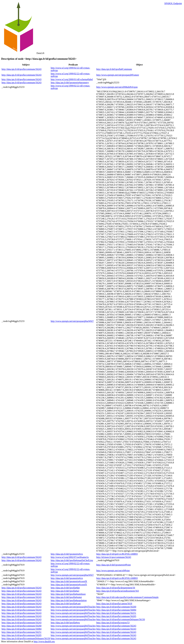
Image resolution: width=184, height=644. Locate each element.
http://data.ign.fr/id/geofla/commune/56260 (116, 607)
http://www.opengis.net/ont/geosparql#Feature (118, 75)
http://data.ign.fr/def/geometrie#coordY (69, 585)
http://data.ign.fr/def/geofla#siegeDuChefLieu (72, 560)
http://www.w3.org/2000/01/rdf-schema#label (72, 79)
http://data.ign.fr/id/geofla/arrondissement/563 (118, 591)
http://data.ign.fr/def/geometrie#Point (113, 565)
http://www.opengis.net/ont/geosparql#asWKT (72, 321)
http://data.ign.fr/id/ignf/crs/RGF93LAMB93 (117, 554)
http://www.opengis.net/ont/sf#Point (113, 571)
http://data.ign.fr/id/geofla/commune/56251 (116, 613)
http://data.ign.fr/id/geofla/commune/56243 (21, 69)
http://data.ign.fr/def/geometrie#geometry (70, 83)
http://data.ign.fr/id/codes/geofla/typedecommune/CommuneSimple (127, 597)
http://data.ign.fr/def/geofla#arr (65, 591)
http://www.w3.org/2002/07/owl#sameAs (70, 557)
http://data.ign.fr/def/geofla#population (69, 600)
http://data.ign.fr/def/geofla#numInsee (68, 594)
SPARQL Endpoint (173, 3)
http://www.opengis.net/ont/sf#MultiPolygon (117, 87)
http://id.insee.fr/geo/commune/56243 (114, 557)
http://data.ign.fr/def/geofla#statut (66, 597)
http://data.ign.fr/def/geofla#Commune (114, 69)
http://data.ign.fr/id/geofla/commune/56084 (116, 610)
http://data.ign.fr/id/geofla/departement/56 (116, 588)
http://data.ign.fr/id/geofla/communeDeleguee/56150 (121, 619)
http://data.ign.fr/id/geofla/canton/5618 (114, 604)
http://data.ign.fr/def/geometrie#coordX (69, 581)
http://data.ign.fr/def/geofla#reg (65, 623)
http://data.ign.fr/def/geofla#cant (66, 604)
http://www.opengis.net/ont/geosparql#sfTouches (73, 607)
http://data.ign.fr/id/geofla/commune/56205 (116, 616)
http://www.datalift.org (44, 641)
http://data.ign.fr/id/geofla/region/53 (113, 623)
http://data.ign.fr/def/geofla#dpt (65, 588)
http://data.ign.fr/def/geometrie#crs (67, 554)
